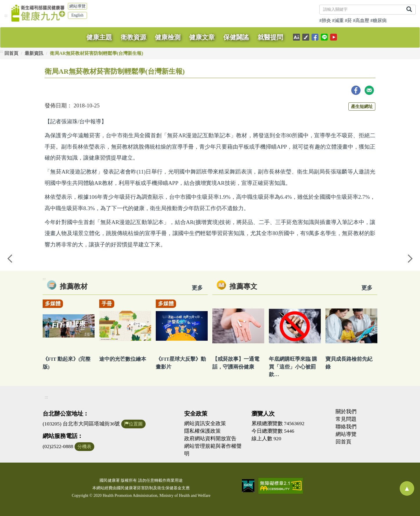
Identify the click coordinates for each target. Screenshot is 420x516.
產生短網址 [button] (362, 106)
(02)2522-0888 (58, 446)
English (77, 15)
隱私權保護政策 (202, 431)
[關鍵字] (361, 10)
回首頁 (11, 53)
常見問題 (346, 419)
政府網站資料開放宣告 (210, 439)
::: (6, 15)
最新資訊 (34, 53)
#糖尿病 (379, 20)
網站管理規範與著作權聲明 (213, 450)
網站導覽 (77, 6)
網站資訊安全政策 (205, 423)
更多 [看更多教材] (197, 288)
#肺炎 (325, 20)
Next (410, 258)
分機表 (84, 446)
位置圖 (133, 424)
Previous (10, 258)
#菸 (348, 20)
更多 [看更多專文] (367, 288)
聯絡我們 (346, 427)
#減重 (338, 20)
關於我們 (346, 412)
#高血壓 (361, 20)
